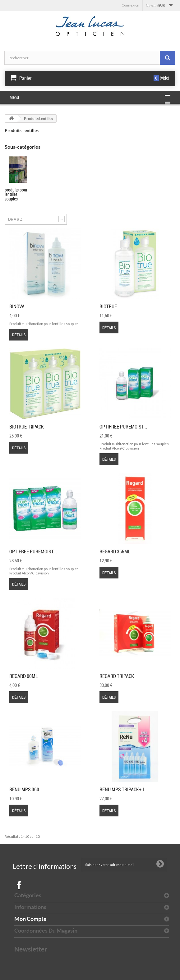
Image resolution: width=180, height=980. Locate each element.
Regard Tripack (117, 676)
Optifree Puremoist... (123, 427)
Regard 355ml (115, 552)
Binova (17, 306)
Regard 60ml (23, 676)
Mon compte (30, 919)
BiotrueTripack (27, 427)
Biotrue (108, 306)
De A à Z (15, 219)
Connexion (130, 5)
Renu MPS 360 (24, 789)
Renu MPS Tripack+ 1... (124, 789)
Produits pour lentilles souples (16, 194)
